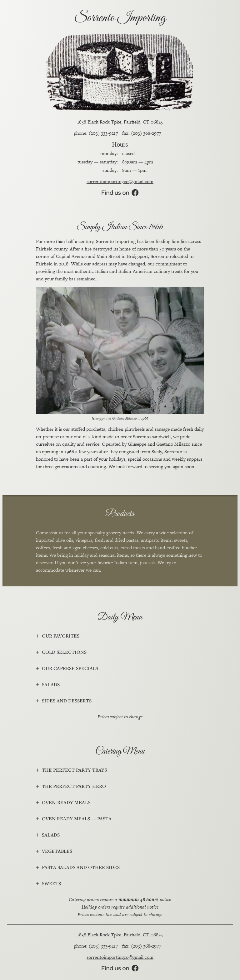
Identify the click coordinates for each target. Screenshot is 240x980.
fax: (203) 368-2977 (142, 133)
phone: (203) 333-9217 (96, 133)
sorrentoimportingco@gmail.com (120, 181)
